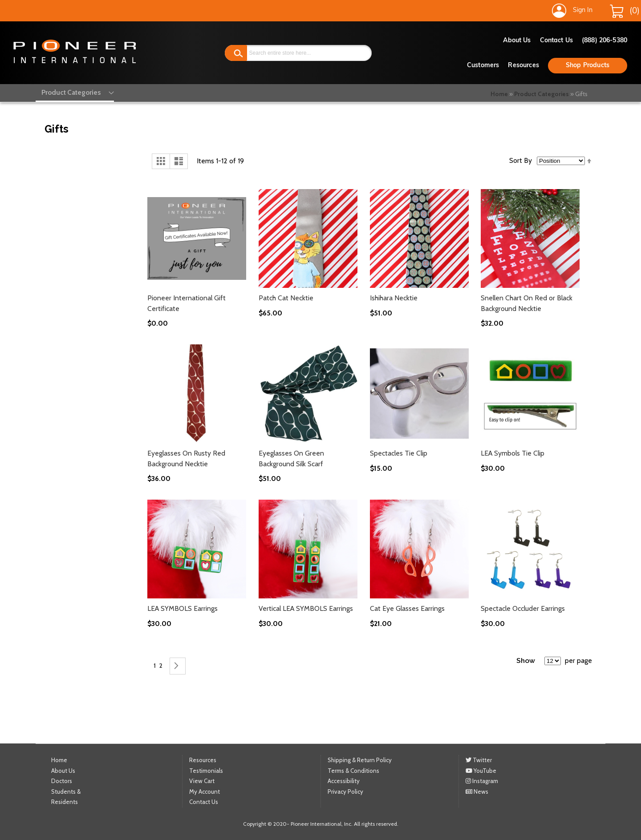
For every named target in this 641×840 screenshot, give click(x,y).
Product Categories (542, 94)
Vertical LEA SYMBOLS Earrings (306, 608)
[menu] (70, 92)
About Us (517, 41)
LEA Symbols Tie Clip (513, 453)
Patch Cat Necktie (286, 298)
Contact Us (556, 41)
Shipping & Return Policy (360, 760)
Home (499, 94)
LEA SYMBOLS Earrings (183, 608)
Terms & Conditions (353, 771)
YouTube (481, 771)
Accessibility (344, 781)
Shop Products (588, 66)
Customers (483, 66)
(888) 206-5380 (604, 41)
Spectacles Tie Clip (399, 453)
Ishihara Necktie (394, 298)
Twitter (479, 760)
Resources (523, 66)
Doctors (62, 781)
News (477, 792)
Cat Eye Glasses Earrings (407, 608)
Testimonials (206, 771)
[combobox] (298, 53)
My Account (205, 792)
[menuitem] (70, 92)
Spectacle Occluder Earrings (523, 608)
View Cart (202, 781)
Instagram (482, 781)
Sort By (521, 160)
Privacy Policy (345, 792)
